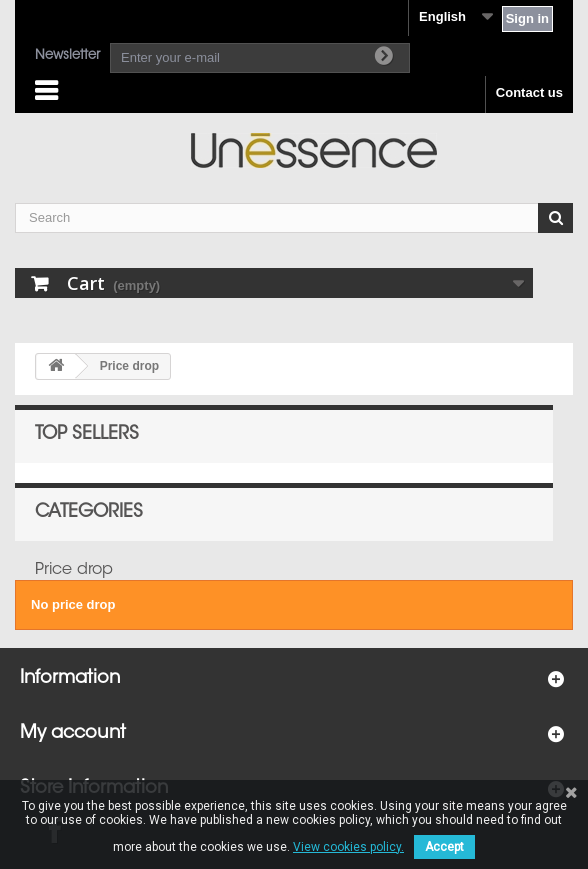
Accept (444, 847)
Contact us (529, 92)
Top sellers (87, 435)
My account (73, 734)
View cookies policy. (348, 847)
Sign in (527, 18)
